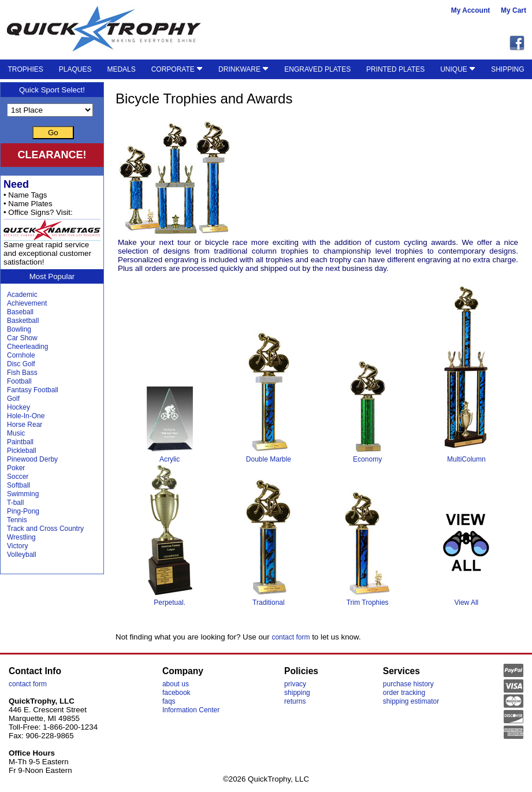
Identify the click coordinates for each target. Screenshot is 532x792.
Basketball (23, 321)
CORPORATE (177, 69)
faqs (169, 701)
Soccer (18, 477)
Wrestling (21, 537)
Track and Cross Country (45, 529)
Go (53, 133)
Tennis (17, 520)
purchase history (408, 684)
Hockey (18, 407)
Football (19, 381)
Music (16, 433)
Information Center (191, 710)
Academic (22, 295)
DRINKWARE (243, 69)
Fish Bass (22, 373)
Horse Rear (25, 425)
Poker (16, 468)
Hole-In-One (26, 416)
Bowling (19, 329)
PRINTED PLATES (395, 69)
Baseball (20, 312)
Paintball (20, 442)
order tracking (404, 693)
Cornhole (21, 355)
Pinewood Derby (32, 459)
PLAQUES (75, 69)
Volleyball (22, 555)
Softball (18, 485)
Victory (17, 546)
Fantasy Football (33, 390)
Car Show (22, 338)
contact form (291, 637)
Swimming (23, 494)
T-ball (15, 503)
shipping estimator (411, 701)
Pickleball (22, 451)
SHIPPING (507, 69)
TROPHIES (25, 69)
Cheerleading (27, 347)
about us (176, 684)
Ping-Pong (23, 511)
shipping (297, 693)
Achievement (27, 303)
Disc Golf (21, 364)
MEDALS (121, 69)
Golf (13, 399)
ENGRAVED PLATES (317, 69)
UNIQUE (458, 69)
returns (295, 701)
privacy (295, 684)
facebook (176, 693)
